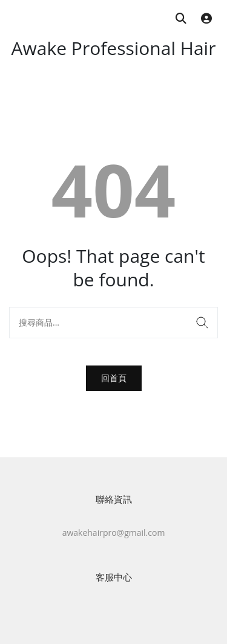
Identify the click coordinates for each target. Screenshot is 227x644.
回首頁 (114, 378)
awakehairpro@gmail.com (114, 533)
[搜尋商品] (181, 19)
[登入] (206, 19)
